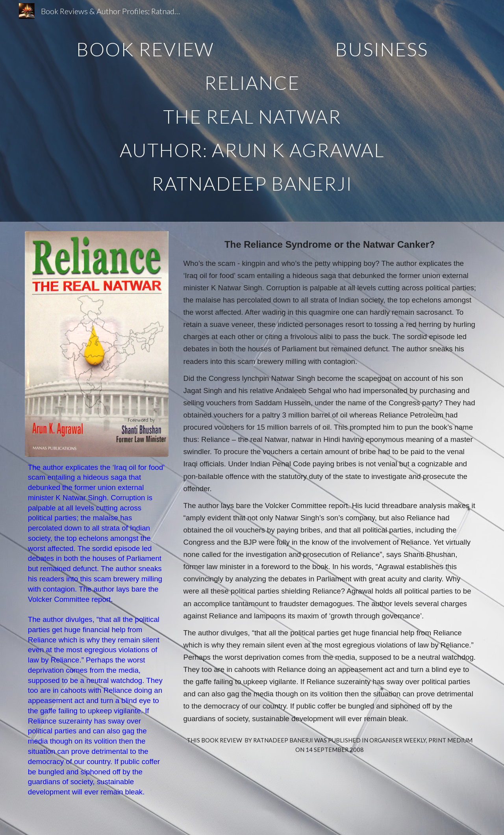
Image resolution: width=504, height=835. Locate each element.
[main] (252, 111)
